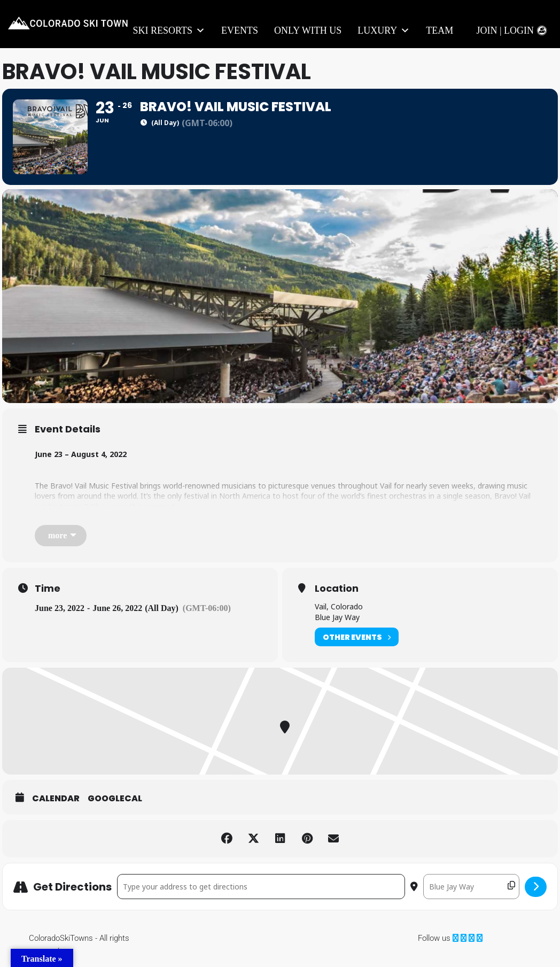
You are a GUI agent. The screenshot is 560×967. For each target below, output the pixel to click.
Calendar (56, 799)
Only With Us (308, 30)
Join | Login (505, 30)
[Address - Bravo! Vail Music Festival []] (261, 887)
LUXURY (384, 31)
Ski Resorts (169, 31)
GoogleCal (115, 799)
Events (240, 30)
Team (440, 30)
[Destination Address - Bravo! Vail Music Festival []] (471, 887)
